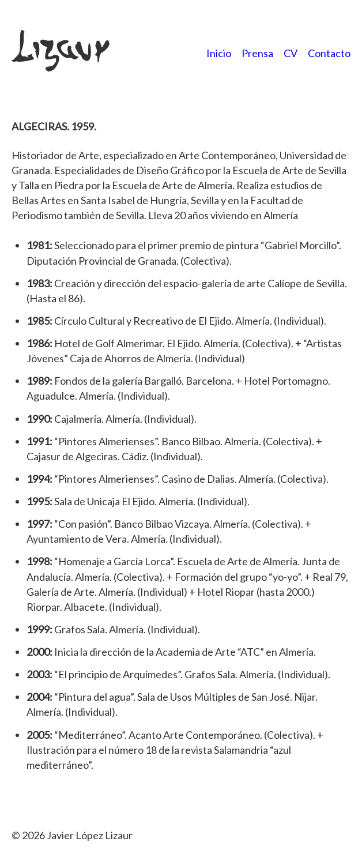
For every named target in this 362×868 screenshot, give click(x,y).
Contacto (329, 53)
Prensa (257, 53)
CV (291, 53)
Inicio (219, 53)
